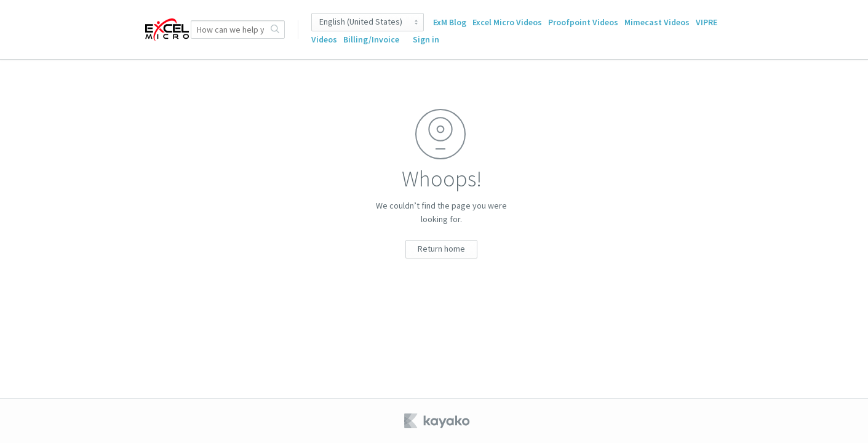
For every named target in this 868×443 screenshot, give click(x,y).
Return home (441, 249)
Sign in (426, 39)
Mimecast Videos (657, 22)
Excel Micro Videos (507, 22)
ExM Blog (450, 22)
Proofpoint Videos (583, 22)
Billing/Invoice (371, 39)
